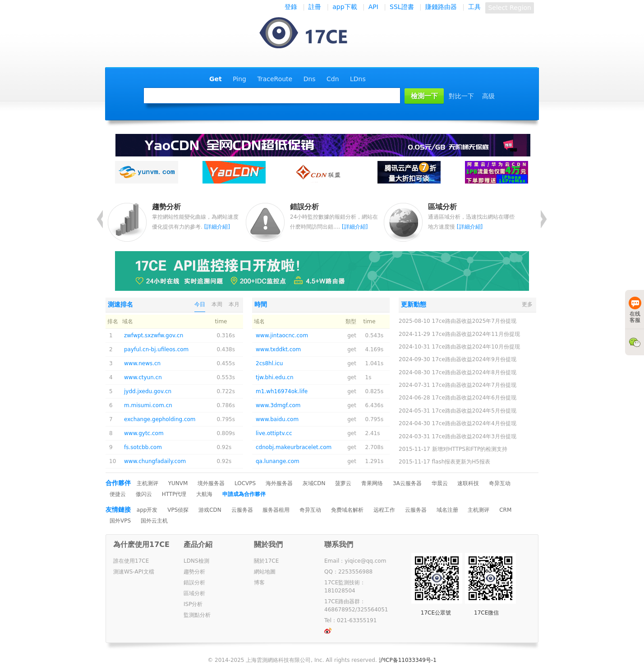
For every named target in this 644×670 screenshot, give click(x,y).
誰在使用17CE (131, 561)
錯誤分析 (194, 583)
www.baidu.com (277, 419)
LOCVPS (245, 483)
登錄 (291, 7)
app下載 (345, 7)
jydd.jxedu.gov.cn (148, 391)
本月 (234, 304)
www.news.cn (142, 363)
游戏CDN (210, 510)
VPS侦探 (178, 510)
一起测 (312, 34)
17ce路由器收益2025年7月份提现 (474, 321)
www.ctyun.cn (143, 377)
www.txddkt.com (278, 349)
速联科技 (468, 483)
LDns (358, 79)
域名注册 (447, 510)
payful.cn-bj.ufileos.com (156, 349)
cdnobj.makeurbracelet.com (294, 447)
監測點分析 (197, 615)
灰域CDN (314, 483)
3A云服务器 (407, 483)
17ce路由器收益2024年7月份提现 (474, 385)
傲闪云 (144, 494)
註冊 (315, 7)
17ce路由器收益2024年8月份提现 (474, 372)
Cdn (333, 79)
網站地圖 (265, 572)
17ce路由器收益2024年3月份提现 (474, 436)
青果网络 (372, 483)
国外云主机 (154, 521)
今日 (200, 304)
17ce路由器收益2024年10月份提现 (476, 347)
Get (216, 79)
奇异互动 (500, 483)
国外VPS (120, 521)
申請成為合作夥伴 (244, 494)
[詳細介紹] (217, 227)
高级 (488, 96)
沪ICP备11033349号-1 (408, 660)
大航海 (204, 494)
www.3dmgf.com (278, 405)
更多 (527, 304)
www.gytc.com (144, 433)
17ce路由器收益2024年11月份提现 (476, 334)
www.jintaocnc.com (282, 335)
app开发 (147, 510)
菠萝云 (343, 483)
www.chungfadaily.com (155, 461)
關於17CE (266, 561)
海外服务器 (279, 483)
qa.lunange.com (278, 461)
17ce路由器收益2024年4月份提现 (474, 423)
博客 (259, 583)
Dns (310, 79)
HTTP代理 (174, 494)
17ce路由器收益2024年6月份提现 (474, 398)
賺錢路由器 (441, 7)
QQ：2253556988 (348, 572)
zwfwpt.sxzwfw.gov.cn (154, 335)
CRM (505, 510)
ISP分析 (193, 604)
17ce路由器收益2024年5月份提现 (474, 411)
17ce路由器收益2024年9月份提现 (474, 359)
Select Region (510, 8)
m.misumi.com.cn (148, 405)
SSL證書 (402, 7)
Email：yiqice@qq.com (355, 561)
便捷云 (118, 494)
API (373, 7)
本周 (217, 304)
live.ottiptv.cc (274, 433)
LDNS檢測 (196, 561)
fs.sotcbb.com (143, 447)
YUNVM (178, 483)
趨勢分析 (194, 572)
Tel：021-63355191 (350, 620)
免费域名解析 (347, 510)
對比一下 (461, 96)
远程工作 (384, 510)
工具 (474, 7)
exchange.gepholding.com (160, 419)
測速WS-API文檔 (134, 572)
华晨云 (440, 483)
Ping (239, 79)
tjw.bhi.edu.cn (275, 377)
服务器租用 (276, 510)
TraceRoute (275, 79)
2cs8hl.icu (269, 363)
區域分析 (194, 593)
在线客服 (635, 310)
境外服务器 (211, 483)
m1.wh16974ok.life (282, 391)
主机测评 (147, 483)
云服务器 (242, 510)
